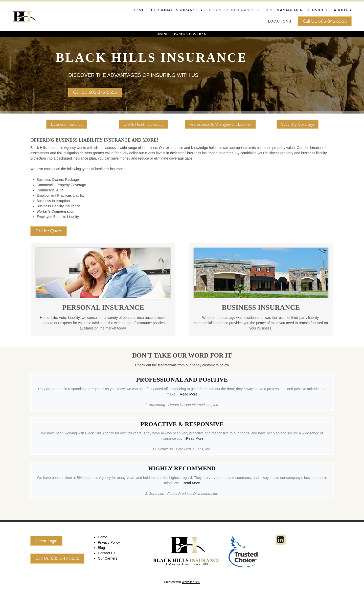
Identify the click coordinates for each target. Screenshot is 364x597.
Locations (280, 21)
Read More (188, 394)
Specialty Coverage (298, 124)
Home (139, 10)
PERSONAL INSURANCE (103, 307)
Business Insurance (67, 124)
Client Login (46, 541)
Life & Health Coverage (144, 124)
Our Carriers (108, 558)
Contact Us (107, 553)
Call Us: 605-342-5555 (325, 21)
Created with (182, 582)
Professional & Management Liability (220, 124)
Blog (101, 548)
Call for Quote (49, 231)
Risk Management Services (297, 10)
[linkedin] (281, 540)
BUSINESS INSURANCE (261, 307)
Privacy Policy (109, 542)
